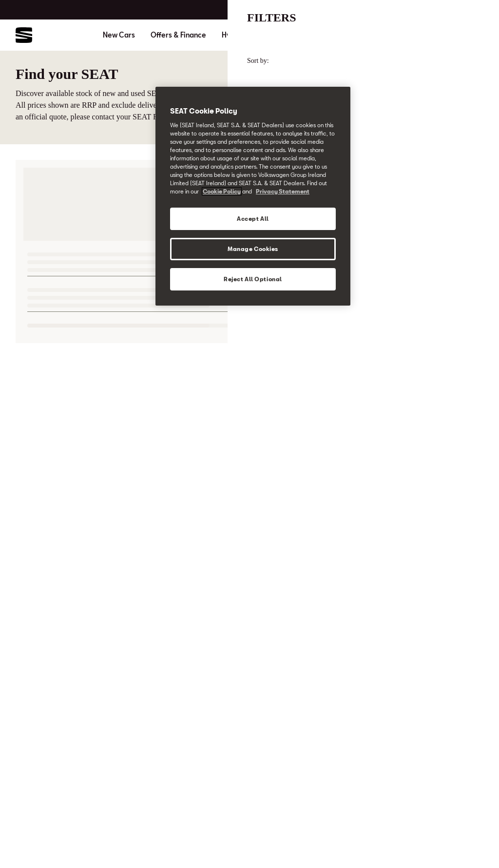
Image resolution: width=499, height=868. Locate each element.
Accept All (253, 219)
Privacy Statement (283, 191)
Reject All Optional (253, 279)
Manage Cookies (253, 249)
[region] (253, 196)
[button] (471, 842)
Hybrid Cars (242, 35)
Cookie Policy (222, 191)
